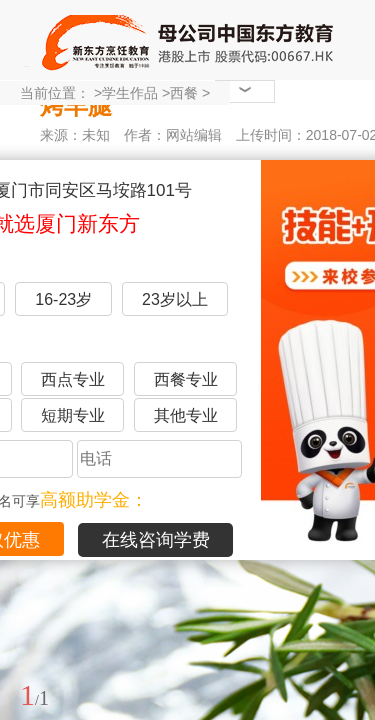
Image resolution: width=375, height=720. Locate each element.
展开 (348, 603)
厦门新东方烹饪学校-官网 (190, 40)
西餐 (184, 93)
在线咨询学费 (156, 540)
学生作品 (130, 93)
